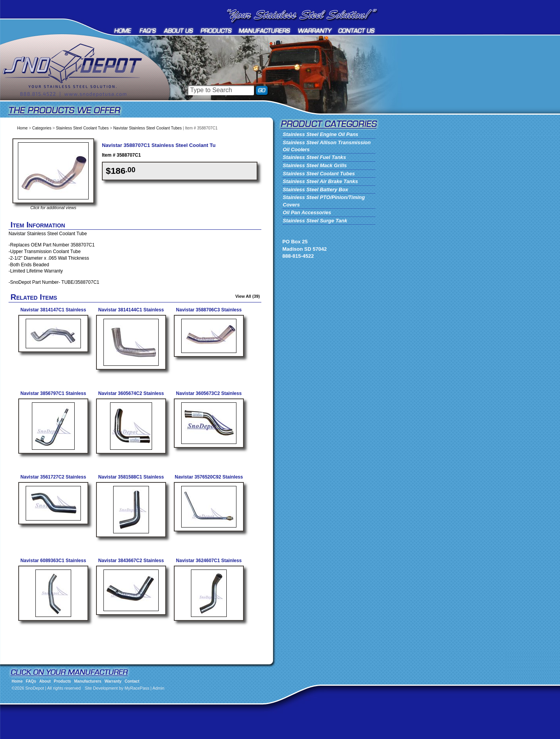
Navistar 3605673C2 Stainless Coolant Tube (209, 396)
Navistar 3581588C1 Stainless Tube (131, 480)
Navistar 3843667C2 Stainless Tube (131, 563)
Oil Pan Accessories (307, 212)
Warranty (315, 31)
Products (216, 31)
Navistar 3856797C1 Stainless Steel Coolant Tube (53, 396)
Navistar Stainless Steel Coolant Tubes (147, 128)
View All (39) (248, 296)
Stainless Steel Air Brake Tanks (320, 181)
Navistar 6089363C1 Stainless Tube (53, 563)
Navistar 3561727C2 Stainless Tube (53, 480)
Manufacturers (265, 31)
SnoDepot (82, 82)
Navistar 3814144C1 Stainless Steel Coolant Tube (131, 313)
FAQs (148, 31)
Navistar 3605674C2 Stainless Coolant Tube (131, 396)
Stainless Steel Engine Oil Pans (320, 134)
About (179, 31)
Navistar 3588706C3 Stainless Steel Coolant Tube (209, 313)
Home (123, 31)
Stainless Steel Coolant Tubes (82, 128)
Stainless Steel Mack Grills (315, 165)
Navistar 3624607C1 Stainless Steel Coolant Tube (209, 563)
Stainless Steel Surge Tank (315, 221)
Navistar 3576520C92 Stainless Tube (209, 480)
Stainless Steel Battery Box (315, 190)
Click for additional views (53, 208)
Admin (158, 688)
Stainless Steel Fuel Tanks (314, 157)
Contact (357, 31)
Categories (42, 128)
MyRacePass (137, 688)
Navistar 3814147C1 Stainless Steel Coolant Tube (53, 313)
